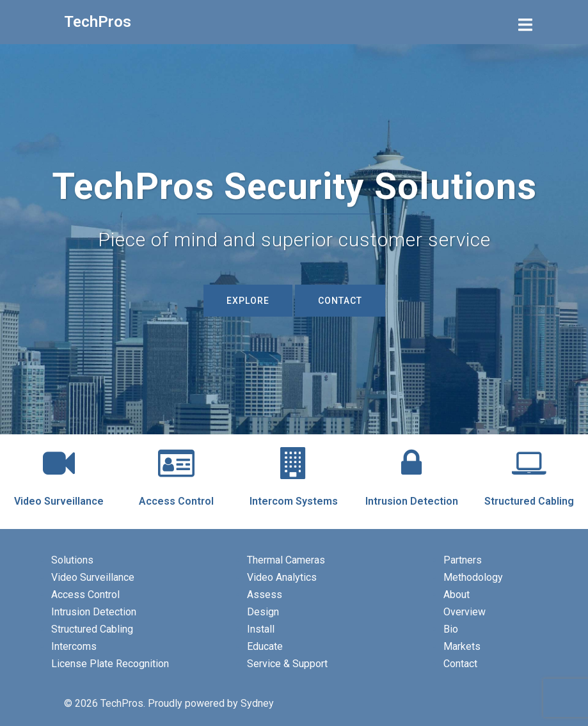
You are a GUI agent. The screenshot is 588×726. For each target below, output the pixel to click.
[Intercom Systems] (294, 463)
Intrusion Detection (412, 501)
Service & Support (287, 664)
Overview (465, 612)
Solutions (72, 560)
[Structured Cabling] (529, 463)
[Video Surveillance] (59, 463)
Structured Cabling (529, 501)
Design (263, 612)
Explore (248, 301)
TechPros (98, 22)
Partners (463, 560)
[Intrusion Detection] (411, 463)
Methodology (473, 577)
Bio (451, 629)
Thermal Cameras (286, 560)
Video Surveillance (59, 501)
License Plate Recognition (110, 664)
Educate (265, 646)
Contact (340, 301)
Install (261, 629)
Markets (462, 646)
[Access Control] (177, 463)
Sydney (257, 703)
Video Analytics (282, 577)
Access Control (176, 501)
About (457, 595)
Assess (265, 595)
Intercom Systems (294, 501)
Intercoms (74, 646)
